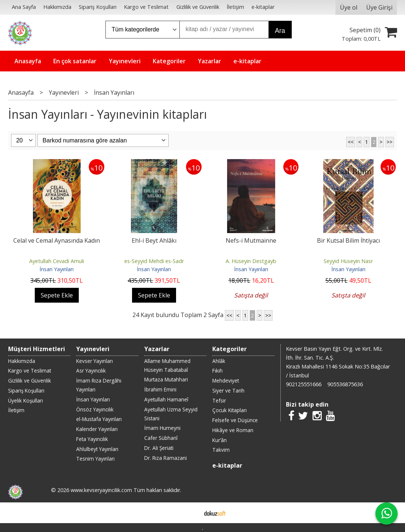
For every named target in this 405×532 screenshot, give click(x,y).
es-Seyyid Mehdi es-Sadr (154, 261)
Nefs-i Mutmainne (251, 240)
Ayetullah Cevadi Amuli (57, 261)
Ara (280, 31)
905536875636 (345, 384)
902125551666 (304, 384)
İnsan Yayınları (57, 269)
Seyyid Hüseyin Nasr (348, 261)
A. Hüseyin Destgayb (251, 261)
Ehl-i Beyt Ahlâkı (154, 240)
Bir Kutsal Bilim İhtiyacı (348, 240)
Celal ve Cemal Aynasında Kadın (57, 240)
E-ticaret (191, 513)
